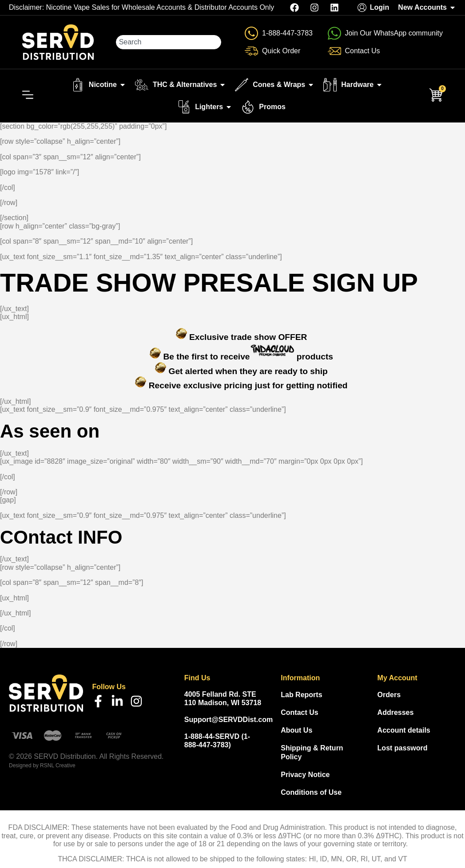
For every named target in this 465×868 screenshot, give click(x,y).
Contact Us (299, 712)
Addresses (396, 712)
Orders (389, 695)
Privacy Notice (305, 775)
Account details (404, 730)
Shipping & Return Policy (312, 752)
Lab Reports (301, 695)
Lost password (403, 748)
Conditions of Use (311, 792)
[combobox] (169, 42)
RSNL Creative (58, 765)
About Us (296, 730)
